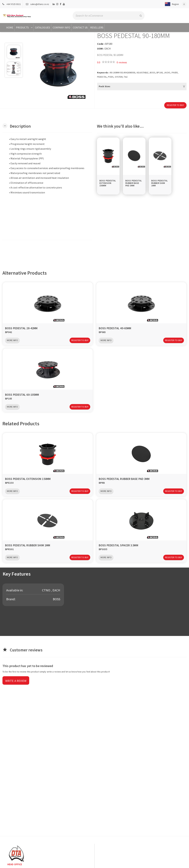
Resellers (97, 27)
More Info (12, 340)
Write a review (16, 681)
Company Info (61, 27)
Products (25, 27)
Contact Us (80, 27)
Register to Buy (175, 105)
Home (10, 27)
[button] (171, 4)
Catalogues (42, 27)
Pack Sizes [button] (105, 86)
